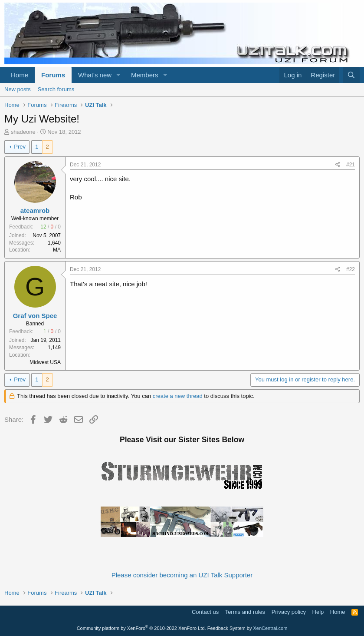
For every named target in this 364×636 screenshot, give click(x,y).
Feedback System (226, 628)
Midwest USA (45, 362)
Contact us (205, 612)
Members (145, 75)
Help (318, 612)
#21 (351, 165)
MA (57, 250)
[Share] (338, 165)
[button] (118, 75)
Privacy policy (289, 612)
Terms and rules (245, 612)
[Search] (351, 75)
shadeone (23, 132)
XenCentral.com (270, 628)
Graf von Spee (35, 316)
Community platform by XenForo (141, 628)
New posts (18, 89)
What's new (95, 75)
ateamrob (35, 210)
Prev (20, 147)
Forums (53, 75)
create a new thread (178, 396)
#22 (351, 269)
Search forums (56, 89)
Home (20, 75)
